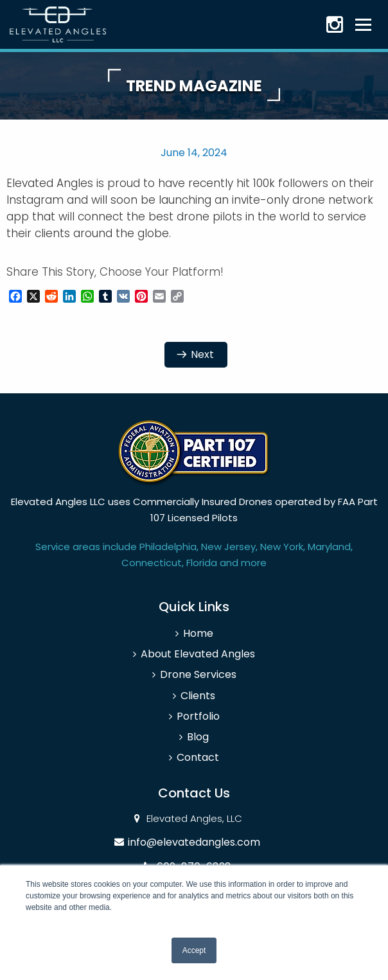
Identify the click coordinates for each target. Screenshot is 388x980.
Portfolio (198, 716)
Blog (198, 737)
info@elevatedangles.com (194, 842)
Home (198, 633)
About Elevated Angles (198, 654)
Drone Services (198, 674)
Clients (198, 696)
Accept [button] (194, 950)
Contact (198, 757)
